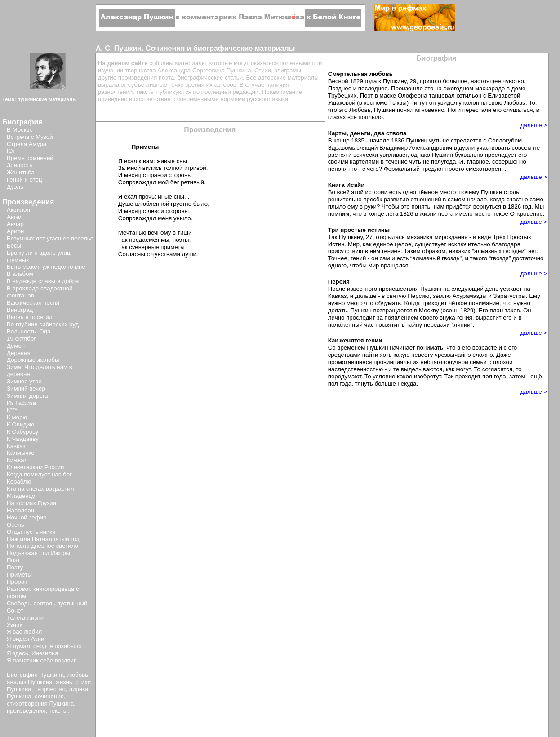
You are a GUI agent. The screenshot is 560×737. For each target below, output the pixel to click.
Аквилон (18, 210)
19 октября (22, 339)
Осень (16, 525)
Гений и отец (24, 180)
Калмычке (21, 453)
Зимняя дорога (27, 396)
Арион (15, 231)
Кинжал (17, 460)
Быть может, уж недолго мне (46, 267)
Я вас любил (24, 632)
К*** (12, 410)
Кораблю (19, 482)
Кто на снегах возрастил (40, 489)
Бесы (14, 246)
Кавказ (16, 446)
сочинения (49, 696)
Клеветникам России (36, 467)
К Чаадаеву (23, 439)
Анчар (15, 224)
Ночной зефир (27, 517)
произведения (26, 711)
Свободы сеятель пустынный (47, 603)
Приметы (19, 575)
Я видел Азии (26, 639)
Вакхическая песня (33, 303)
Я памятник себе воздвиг (41, 660)
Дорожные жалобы (33, 360)
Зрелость (20, 165)
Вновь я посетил (29, 317)
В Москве (20, 130)
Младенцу (21, 496)
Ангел (15, 217)
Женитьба (21, 172)
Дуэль (15, 187)
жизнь (64, 682)
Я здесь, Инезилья (32, 653)
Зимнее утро (24, 381)
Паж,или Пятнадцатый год (43, 539)
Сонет (15, 610)
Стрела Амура (27, 144)
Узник (14, 625)
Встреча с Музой (30, 137)
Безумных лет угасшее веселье (50, 238)
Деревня (19, 353)
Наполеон (20, 510)
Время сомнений (30, 158)
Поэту (15, 567)
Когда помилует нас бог (39, 474)
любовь (78, 675)
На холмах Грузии (31, 503)
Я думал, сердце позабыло (44, 646)
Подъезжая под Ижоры (38, 553)
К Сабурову (22, 432)
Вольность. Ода (29, 331)
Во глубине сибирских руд (43, 324)
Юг (11, 151)
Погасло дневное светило (42, 546)
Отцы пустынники (31, 532)
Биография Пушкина (35, 675)
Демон (16, 346)
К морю (17, 417)
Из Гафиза (21, 403)
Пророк (17, 582)
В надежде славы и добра (43, 281)
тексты (58, 711)
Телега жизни (25, 618)
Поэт (13, 560)
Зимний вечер (26, 388)
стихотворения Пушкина (40, 704)
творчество (50, 689)
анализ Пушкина (30, 682)
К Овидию (20, 424)
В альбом (20, 274)
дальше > (534, 125)
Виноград (20, 310)
